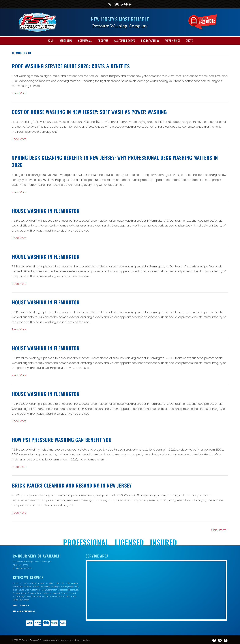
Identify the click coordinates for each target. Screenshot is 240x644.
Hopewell (56, 592)
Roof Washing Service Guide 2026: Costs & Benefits (71, 65)
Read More (19, 92)
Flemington (18, 586)
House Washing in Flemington (46, 210)
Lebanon (52, 582)
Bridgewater (30, 589)
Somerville (41, 589)
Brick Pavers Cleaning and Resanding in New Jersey (72, 485)
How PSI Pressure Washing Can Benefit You (62, 439)
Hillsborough (73, 589)
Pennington (66, 592)
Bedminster (73, 586)
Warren (62, 596)
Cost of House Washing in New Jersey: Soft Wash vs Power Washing (89, 111)
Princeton (32, 592)
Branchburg (19, 589)
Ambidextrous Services (80, 639)
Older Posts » (220, 529)
